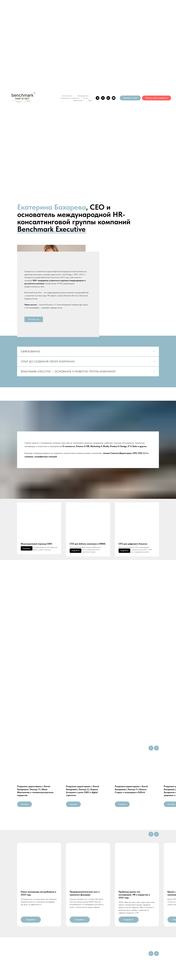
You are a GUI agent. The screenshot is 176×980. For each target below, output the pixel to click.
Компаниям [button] (67, 96)
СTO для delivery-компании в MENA (88, 551)
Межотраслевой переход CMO (36, 551)
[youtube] (114, 98)
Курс (90, 100)
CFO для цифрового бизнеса (133, 551)
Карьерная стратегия (70, 98)
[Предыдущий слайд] (151, 763)
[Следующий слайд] (156, 763)
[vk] (103, 98)
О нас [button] (86, 98)
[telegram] (98, 98)
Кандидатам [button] (83, 96)
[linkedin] (108, 98)
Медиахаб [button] (78, 100)
